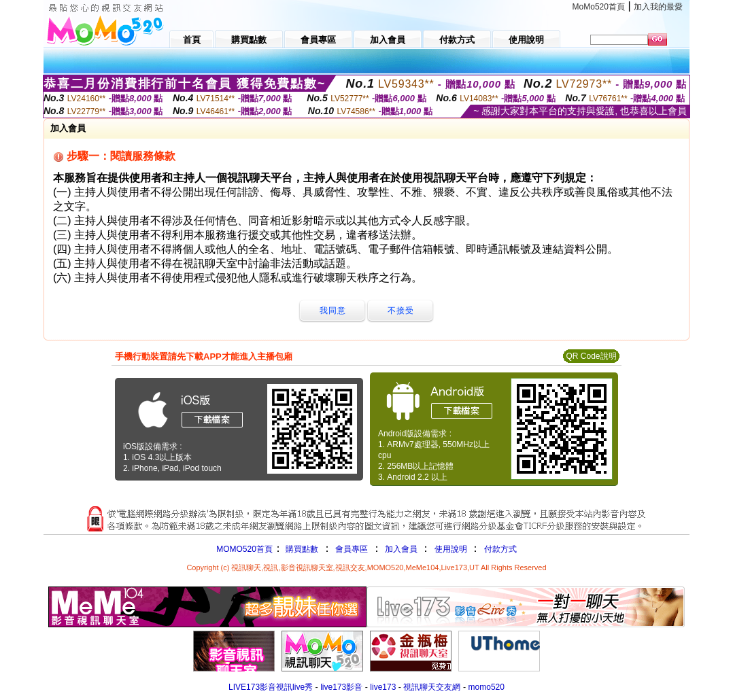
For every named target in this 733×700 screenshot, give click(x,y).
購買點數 (301, 549)
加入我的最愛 (658, 7)
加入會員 (401, 549)
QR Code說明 (591, 356)
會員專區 (352, 549)
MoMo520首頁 (599, 7)
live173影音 (341, 687)
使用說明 (451, 549)
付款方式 (500, 549)
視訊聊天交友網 (432, 687)
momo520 (487, 687)
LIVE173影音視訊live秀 (271, 687)
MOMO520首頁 (244, 549)
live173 (383, 687)
